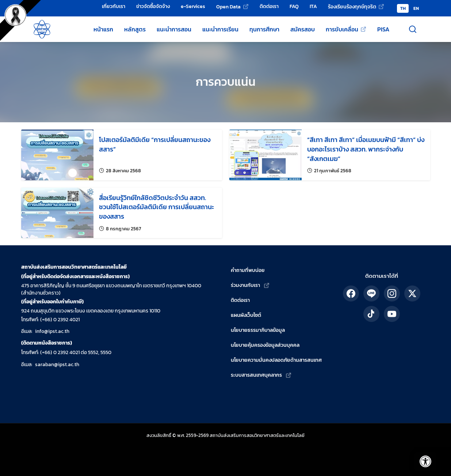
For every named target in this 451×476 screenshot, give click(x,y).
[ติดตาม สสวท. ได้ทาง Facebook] (351, 293)
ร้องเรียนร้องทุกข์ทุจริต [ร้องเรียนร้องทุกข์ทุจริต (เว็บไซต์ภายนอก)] (352, 7)
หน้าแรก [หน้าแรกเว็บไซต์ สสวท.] (103, 29)
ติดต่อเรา (240, 300)
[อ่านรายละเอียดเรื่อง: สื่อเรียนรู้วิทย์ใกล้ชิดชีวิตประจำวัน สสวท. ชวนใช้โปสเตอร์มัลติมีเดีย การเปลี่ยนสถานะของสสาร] (122, 213)
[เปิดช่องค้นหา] (413, 29)
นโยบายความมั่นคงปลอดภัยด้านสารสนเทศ (276, 360)
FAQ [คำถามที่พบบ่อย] (294, 6)
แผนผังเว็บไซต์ (246, 315)
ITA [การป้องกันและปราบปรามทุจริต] (313, 6)
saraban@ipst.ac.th (57, 364)
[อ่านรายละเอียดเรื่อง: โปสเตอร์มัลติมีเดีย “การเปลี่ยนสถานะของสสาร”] (122, 155)
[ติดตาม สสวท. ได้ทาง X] (412, 293)
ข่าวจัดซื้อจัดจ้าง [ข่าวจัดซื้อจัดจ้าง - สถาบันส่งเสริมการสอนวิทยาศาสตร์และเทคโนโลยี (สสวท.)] (153, 6)
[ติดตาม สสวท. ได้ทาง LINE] (371, 293)
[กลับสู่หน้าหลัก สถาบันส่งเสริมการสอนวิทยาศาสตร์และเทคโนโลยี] (42, 29)
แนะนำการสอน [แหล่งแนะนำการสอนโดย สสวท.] (174, 29)
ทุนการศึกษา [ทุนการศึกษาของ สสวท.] (264, 29)
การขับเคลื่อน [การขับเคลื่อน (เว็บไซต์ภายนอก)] (342, 29)
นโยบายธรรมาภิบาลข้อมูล (258, 330)
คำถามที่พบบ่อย (248, 270)
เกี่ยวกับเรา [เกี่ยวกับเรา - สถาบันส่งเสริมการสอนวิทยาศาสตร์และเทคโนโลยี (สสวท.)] (114, 6)
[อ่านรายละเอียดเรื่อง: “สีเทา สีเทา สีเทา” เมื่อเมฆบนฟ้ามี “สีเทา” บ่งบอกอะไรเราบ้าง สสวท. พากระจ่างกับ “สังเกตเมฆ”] (330, 155)
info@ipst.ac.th (52, 331)
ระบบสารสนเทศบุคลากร (256, 375)
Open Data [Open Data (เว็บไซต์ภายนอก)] (228, 7)
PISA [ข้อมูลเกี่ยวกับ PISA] (383, 29)
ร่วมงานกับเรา (245, 285)
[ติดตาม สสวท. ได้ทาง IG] (392, 293)
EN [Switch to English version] (416, 8)
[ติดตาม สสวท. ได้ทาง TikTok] (371, 314)
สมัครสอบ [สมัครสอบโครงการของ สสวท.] (303, 29)
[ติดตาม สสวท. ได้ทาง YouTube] (392, 314)
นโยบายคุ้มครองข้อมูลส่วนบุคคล (265, 345)
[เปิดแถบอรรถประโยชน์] (422, 458)
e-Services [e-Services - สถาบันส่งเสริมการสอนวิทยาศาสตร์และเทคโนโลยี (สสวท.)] (193, 6)
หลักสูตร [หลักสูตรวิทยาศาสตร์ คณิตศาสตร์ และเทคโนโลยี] (135, 29)
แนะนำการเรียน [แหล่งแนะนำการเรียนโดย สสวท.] (220, 29)
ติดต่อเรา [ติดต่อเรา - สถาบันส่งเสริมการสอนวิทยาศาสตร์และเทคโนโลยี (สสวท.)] (269, 6)
